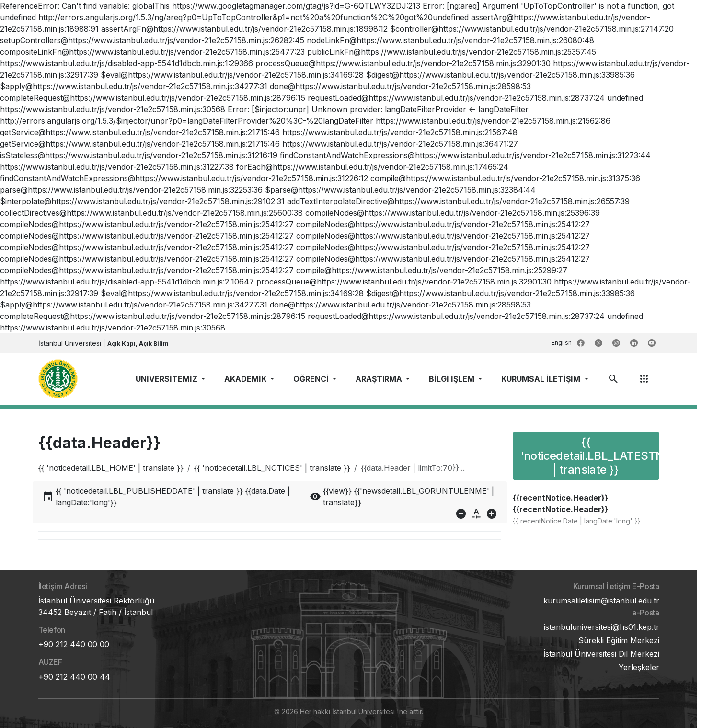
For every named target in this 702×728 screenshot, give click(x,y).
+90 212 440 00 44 (74, 677)
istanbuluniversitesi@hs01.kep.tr (602, 627)
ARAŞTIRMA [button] (380, 379)
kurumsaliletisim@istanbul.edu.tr (601, 601)
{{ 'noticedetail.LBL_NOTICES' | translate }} (272, 468)
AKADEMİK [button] (246, 379)
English (562, 343)
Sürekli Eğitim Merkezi (619, 640)
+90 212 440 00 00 (74, 644)
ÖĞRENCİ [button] (312, 379)
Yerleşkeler (639, 667)
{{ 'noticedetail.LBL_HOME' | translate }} (111, 468)
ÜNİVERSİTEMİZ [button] (167, 379)
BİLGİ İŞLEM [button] (453, 379)
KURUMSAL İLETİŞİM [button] (542, 379)
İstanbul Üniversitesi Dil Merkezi (601, 654)
